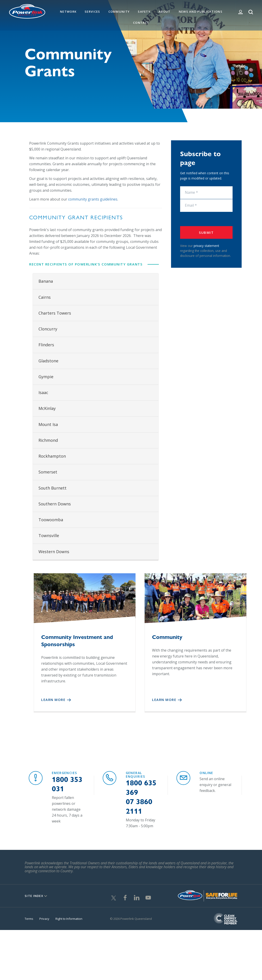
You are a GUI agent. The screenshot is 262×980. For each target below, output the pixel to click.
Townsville (49, 535)
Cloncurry (48, 329)
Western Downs (54, 552)
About (165, 12)
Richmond (48, 440)
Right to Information (69, 917)
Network (68, 12)
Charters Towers (55, 313)
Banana (46, 281)
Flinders (46, 345)
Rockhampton (52, 456)
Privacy (44, 917)
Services (92, 12)
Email (180, 199)
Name (180, 186)
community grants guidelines (93, 199)
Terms (29, 917)
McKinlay (47, 408)
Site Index (34, 894)
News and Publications (201, 12)
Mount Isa (48, 424)
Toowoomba (51, 520)
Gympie (46, 377)
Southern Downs (55, 504)
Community (119, 12)
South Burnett (52, 488)
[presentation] (207, 219)
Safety (144, 12)
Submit (206, 232)
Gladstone (48, 361)
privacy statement (206, 246)
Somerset (48, 472)
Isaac (43, 392)
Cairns (45, 297)
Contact (141, 23)
